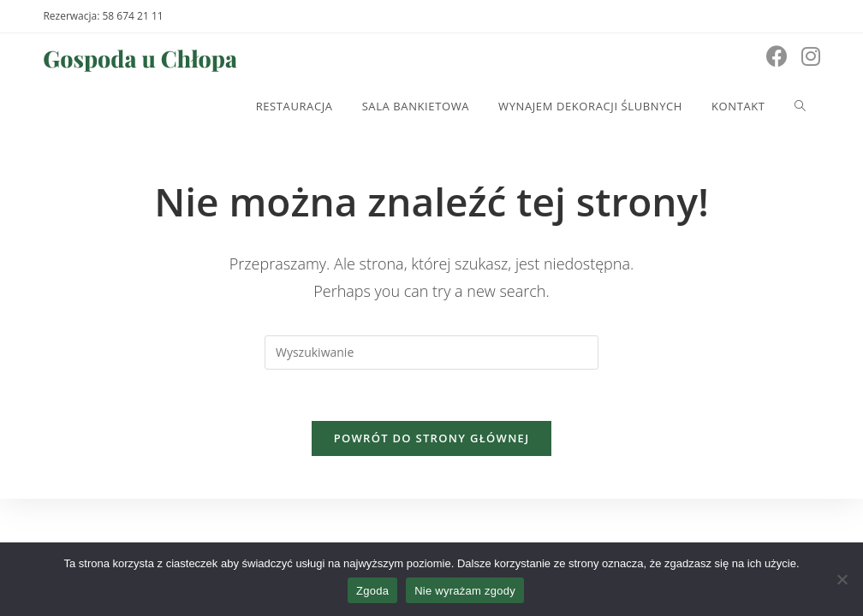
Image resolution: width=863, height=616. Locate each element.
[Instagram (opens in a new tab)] (811, 56)
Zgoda (372, 591)
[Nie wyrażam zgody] (842, 579)
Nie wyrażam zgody (465, 591)
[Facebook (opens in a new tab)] (777, 56)
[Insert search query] (431, 352)
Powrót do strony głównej (432, 438)
